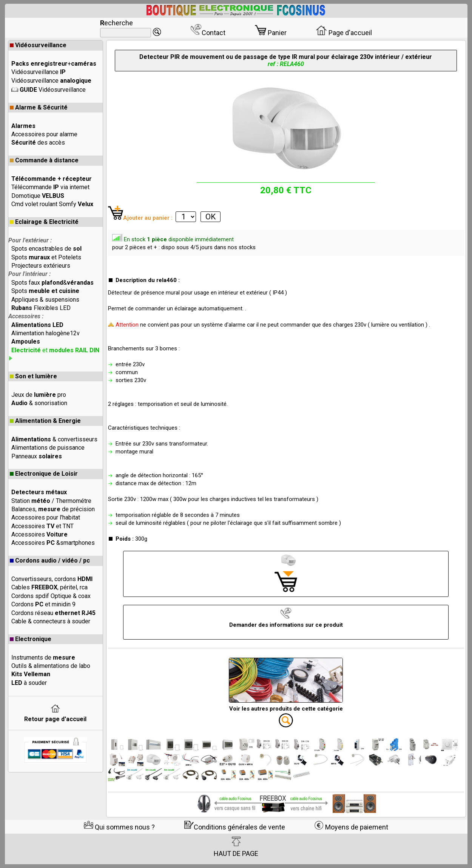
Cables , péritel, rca (49, 587)
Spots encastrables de (46, 249)
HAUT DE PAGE (236, 847)
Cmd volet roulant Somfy (52, 204)
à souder (29, 683)
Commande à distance (44, 160)
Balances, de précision (53, 509)
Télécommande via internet (50, 187)
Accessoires (39, 534)
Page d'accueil (344, 33)
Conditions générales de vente (235, 827)
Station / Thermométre (51, 501)
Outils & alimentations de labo (51, 666)
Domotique (38, 196)
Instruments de (43, 658)
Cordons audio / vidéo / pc (50, 560)
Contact (208, 33)
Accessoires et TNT (42, 526)
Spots (45, 291)
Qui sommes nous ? (119, 827)
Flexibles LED (41, 308)
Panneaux (37, 456)
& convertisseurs (54, 439)
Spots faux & (52, 283)
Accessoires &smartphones (53, 543)
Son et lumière (33, 376)
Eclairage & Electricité (44, 222)
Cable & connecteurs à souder (51, 621)
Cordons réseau (53, 613)
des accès (38, 143)
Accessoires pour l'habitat (46, 517)
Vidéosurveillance (38, 45)
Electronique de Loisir (44, 474)
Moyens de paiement (351, 827)
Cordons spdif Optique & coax (51, 596)
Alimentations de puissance (48, 448)
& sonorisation (39, 403)
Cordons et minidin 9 (43, 604)
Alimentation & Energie (45, 421)
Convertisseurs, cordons (52, 579)
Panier (271, 33)
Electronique (31, 639)
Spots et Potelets (46, 257)
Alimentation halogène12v (46, 333)
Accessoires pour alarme (44, 134)
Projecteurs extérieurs (41, 266)
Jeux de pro (39, 395)
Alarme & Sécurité (39, 107)
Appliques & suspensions (45, 300)
